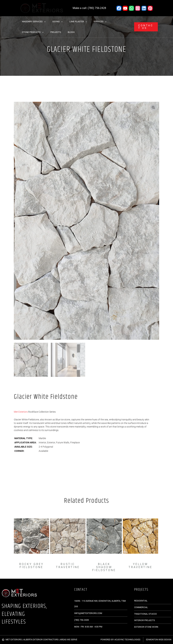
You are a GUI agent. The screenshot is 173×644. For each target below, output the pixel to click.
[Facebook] (119, 8)
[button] (43, 22)
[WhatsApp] (131, 8)
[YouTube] (125, 8)
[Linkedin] (144, 8)
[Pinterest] (150, 8)
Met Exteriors (21, 412)
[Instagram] (138, 8)
